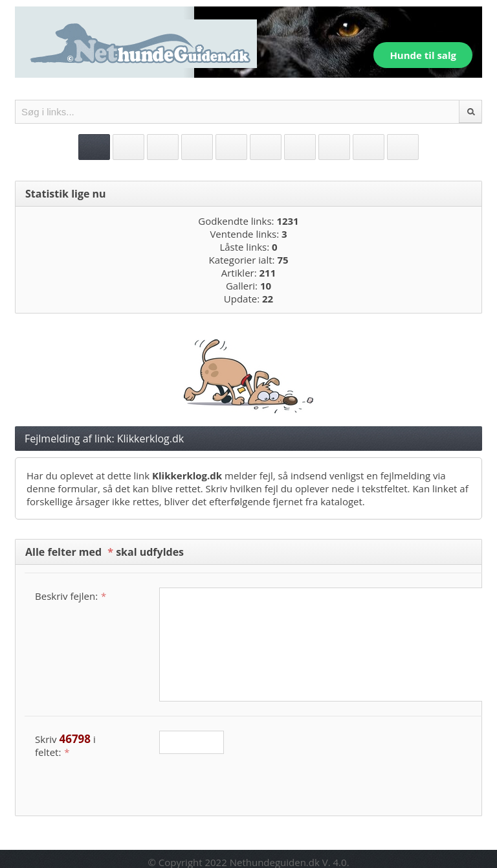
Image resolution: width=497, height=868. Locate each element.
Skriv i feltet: (65, 745)
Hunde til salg (423, 55)
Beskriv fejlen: (71, 596)
